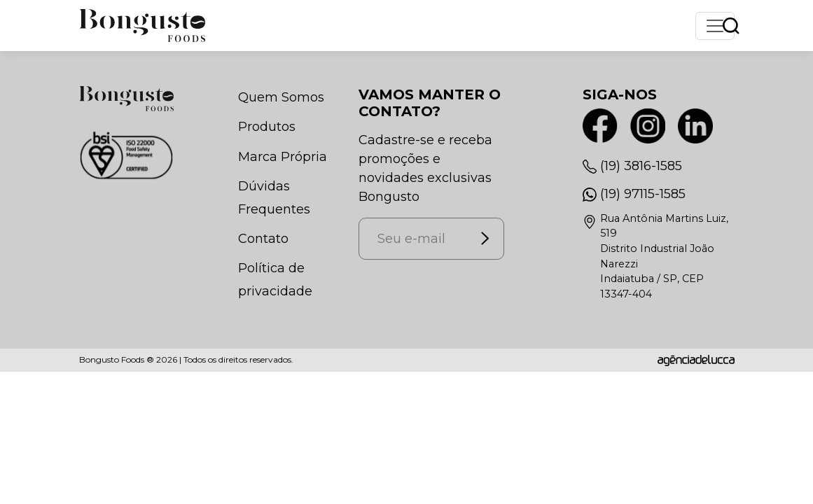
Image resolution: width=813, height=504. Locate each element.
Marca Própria (283, 157)
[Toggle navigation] (715, 26)
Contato (263, 239)
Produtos (267, 127)
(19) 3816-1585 (641, 166)
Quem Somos (281, 97)
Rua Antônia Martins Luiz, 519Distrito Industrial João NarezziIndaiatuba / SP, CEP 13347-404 (664, 256)
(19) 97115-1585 (643, 194)
